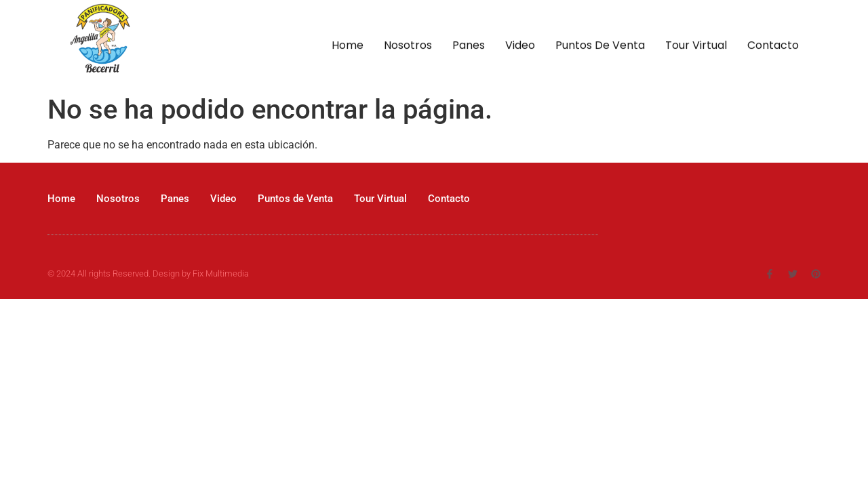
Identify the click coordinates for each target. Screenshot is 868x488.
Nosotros (408, 46)
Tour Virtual (696, 46)
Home (348, 46)
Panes (469, 46)
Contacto (773, 46)
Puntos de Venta (600, 46)
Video (520, 46)
